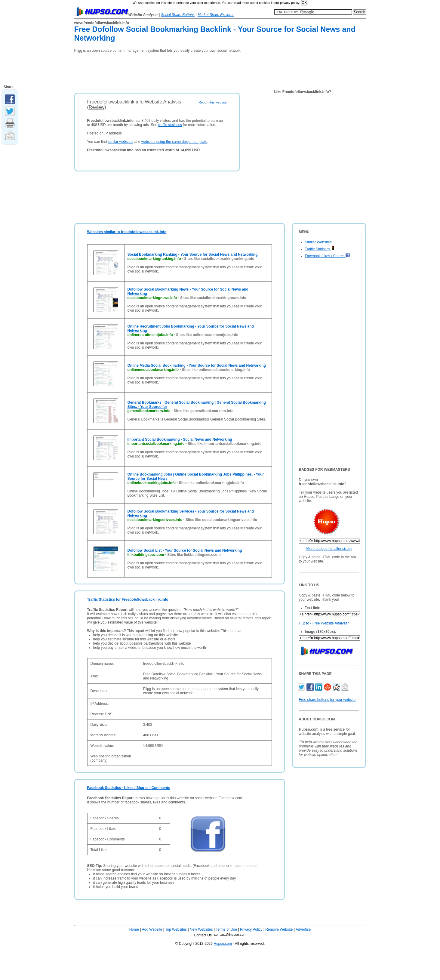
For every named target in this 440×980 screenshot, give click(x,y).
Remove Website (279, 929)
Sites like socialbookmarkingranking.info (219, 259)
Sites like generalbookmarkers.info (204, 411)
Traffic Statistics (320, 249)
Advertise (303, 929)
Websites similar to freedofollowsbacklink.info (127, 232)
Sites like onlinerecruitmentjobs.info (207, 335)
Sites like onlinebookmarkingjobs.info (211, 483)
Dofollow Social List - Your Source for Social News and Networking (185, 550)
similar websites (120, 142)
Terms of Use (226, 929)
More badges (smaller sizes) (329, 549)
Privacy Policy (251, 929)
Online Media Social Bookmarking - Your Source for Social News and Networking (197, 365)
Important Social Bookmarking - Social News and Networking (180, 439)
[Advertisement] (184, 71)
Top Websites (176, 929)
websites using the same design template (174, 142)
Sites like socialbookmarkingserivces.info (221, 520)
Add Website (152, 929)
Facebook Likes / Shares (328, 256)
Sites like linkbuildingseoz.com (194, 555)
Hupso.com (223, 944)
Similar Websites (318, 242)
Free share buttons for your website (327, 700)
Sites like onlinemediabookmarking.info (216, 370)
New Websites (201, 929)
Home (134, 929)
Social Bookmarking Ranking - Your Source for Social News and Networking (193, 254)
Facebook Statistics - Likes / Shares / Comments (129, 788)
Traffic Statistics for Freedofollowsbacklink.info (128, 599)
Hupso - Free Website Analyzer (324, 623)
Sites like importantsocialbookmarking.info (225, 444)
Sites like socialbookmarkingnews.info (213, 298)
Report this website (213, 102)
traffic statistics (170, 125)
